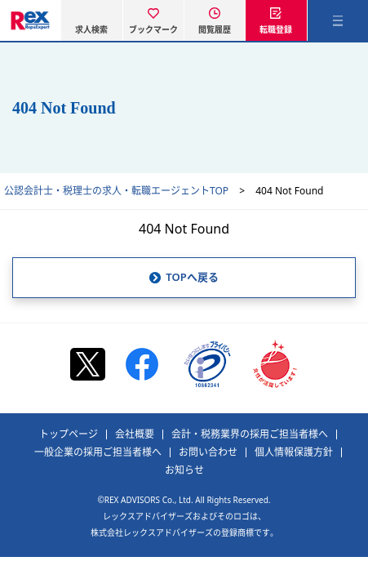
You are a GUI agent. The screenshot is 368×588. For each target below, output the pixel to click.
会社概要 (135, 434)
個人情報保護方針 (294, 452)
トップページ (69, 434)
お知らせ (184, 470)
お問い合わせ (208, 452)
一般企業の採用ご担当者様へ (98, 452)
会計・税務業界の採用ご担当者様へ (250, 434)
